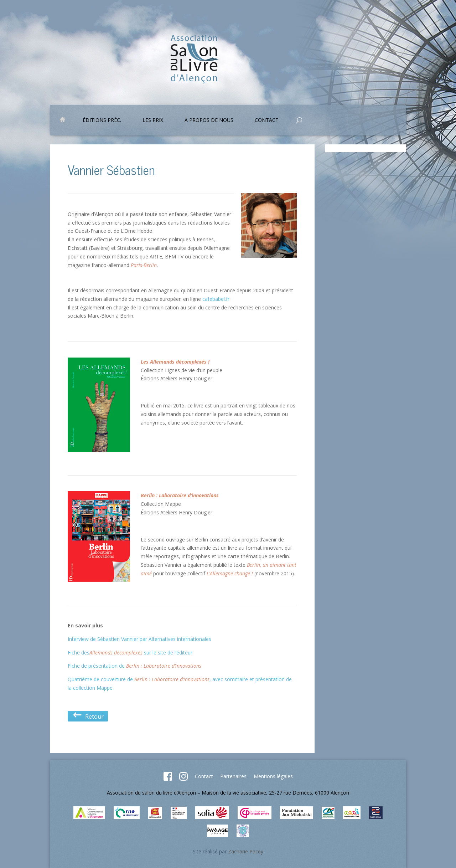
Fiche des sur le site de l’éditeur (130, 653)
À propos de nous (209, 120)
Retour (88, 716)
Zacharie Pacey (246, 851)
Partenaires (233, 776)
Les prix (153, 120)
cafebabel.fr (216, 299)
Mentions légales (273, 776)
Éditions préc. (102, 120)
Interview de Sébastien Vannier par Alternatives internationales (139, 639)
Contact (267, 120)
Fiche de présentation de (134, 666)
